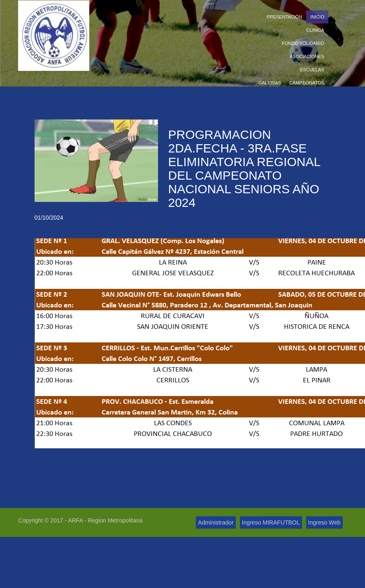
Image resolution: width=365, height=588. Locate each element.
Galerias (270, 83)
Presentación (284, 17)
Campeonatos (307, 83)
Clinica (315, 30)
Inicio (317, 17)
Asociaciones (307, 56)
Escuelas (312, 70)
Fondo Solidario (303, 43)
